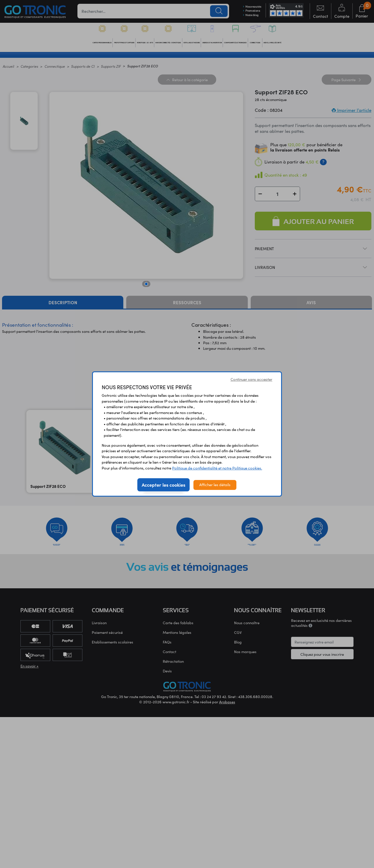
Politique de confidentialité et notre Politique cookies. (217, 468)
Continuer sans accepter (251, 379)
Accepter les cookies (163, 485)
